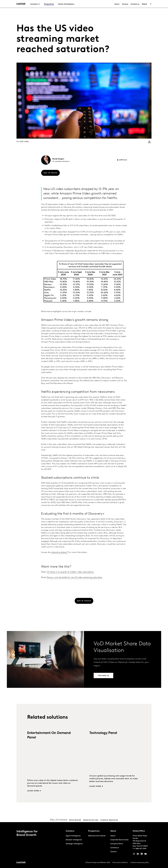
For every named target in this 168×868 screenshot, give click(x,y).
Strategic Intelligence (74, 844)
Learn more (33, 791)
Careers (125, 4)
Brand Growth (75, 820)
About (117, 4)
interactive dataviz (59, 552)
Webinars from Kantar (97, 836)
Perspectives (49, 4)
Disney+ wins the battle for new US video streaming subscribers (75, 577)
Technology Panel (103, 733)
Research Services (91, 820)
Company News (117, 844)
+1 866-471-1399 (140, 849)
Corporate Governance (119, 840)
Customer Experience (109, 820)
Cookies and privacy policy (140, 863)
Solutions (34, 4)
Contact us (135, 4)
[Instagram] (134, 854)
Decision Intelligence (74, 840)
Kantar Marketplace (66, 4)
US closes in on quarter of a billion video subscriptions (70, 572)
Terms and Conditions (120, 863)
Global (144, 4)
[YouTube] (142, 854)
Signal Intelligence (73, 836)
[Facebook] (138, 854)
